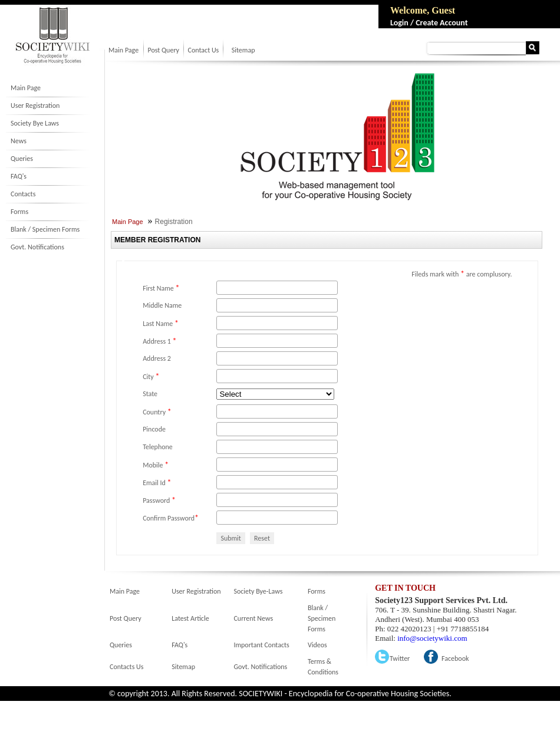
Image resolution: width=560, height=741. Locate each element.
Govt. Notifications (37, 247)
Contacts (23, 194)
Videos (317, 645)
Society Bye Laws (35, 123)
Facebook (455, 658)
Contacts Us (126, 667)
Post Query (163, 50)
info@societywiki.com (432, 638)
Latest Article (190, 618)
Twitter (400, 658)
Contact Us (204, 50)
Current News (253, 618)
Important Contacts (261, 645)
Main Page (26, 88)
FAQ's (19, 176)
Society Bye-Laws (258, 591)
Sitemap (243, 50)
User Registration (35, 106)
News (19, 141)
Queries (22, 159)
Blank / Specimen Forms (45, 229)
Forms (19, 212)
